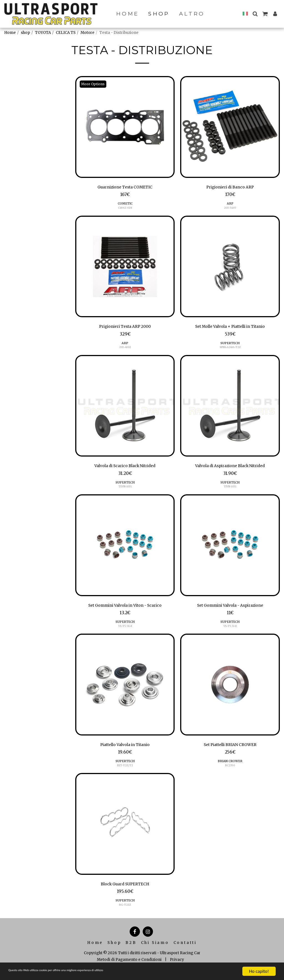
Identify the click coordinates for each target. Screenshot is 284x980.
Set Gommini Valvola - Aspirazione (230, 610)
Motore (87, 33)
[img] (125, 127)
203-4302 (125, 350)
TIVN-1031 (230, 491)
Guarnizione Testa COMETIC (125, 188)
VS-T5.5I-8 (230, 631)
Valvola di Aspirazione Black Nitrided (230, 469)
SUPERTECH (230, 345)
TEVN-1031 (125, 491)
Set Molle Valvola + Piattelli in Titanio (230, 329)
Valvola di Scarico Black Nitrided (125, 469)
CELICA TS (66, 33)
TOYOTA (43, 33)
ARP (230, 205)
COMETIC (125, 205)
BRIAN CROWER (230, 768)
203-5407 (230, 209)
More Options (95, 84)
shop (25, 33)
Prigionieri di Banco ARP (230, 188)
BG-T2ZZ (125, 913)
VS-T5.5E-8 (125, 631)
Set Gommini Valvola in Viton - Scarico (125, 610)
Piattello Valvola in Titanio (125, 751)
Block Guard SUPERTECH (125, 891)
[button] (255, 14)
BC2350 (230, 772)
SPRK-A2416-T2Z (230, 350)
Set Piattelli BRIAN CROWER (230, 751)
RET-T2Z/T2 (125, 772)
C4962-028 (125, 209)
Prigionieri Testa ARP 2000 (125, 329)
